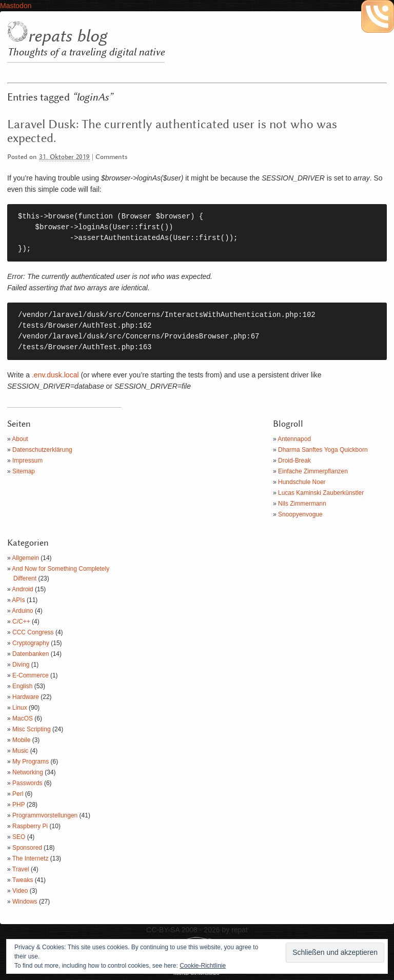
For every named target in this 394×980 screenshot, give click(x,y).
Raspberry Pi (30, 826)
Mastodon (16, 6)
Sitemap (24, 471)
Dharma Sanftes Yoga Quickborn (323, 450)
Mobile (21, 740)
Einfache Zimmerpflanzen (313, 471)
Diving (21, 665)
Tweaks (23, 880)
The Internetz (31, 858)
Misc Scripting (32, 729)
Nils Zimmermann (302, 504)
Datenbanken (31, 654)
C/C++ (21, 622)
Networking (28, 772)
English (22, 686)
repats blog (67, 36)
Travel (21, 869)
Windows (25, 902)
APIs (18, 600)
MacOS (23, 718)
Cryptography (31, 643)
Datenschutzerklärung (42, 450)
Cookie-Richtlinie (203, 966)
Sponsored (27, 848)
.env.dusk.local (55, 375)
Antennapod (294, 439)
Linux (20, 708)
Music (20, 751)
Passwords (27, 783)
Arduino (22, 611)
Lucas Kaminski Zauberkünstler (321, 493)
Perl (18, 794)
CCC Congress (33, 632)
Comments (112, 157)
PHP (18, 805)
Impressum (27, 461)
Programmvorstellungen (45, 815)
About (20, 439)
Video (20, 891)
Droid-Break (294, 461)
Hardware (26, 697)
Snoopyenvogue (300, 514)
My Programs (31, 762)
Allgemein (25, 558)
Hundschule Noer (302, 482)
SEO (19, 837)
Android (22, 589)
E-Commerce (31, 675)
